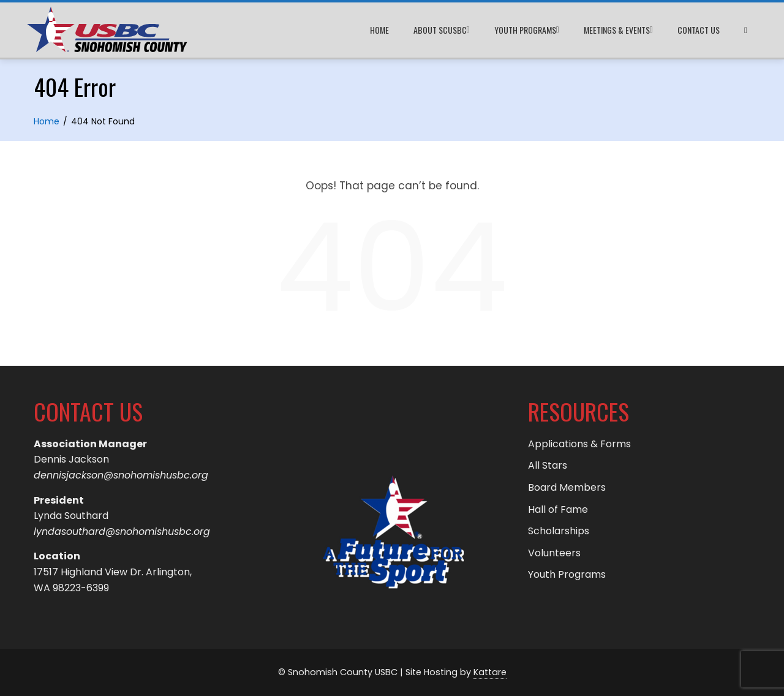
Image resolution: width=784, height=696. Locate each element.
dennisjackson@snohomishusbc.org (121, 475)
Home (379, 30)
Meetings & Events (618, 30)
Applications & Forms (579, 444)
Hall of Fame (558, 509)
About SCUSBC (442, 30)
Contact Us (699, 30)
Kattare (490, 672)
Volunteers (554, 553)
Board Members (567, 487)
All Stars (548, 465)
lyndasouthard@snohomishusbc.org (122, 531)
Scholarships (559, 531)
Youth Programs (527, 30)
